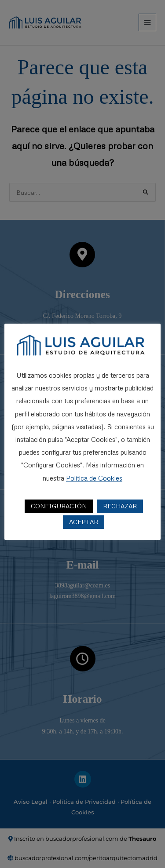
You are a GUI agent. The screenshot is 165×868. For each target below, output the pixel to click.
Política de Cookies (94, 478)
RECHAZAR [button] (120, 506)
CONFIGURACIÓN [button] (59, 506)
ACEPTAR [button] (84, 522)
